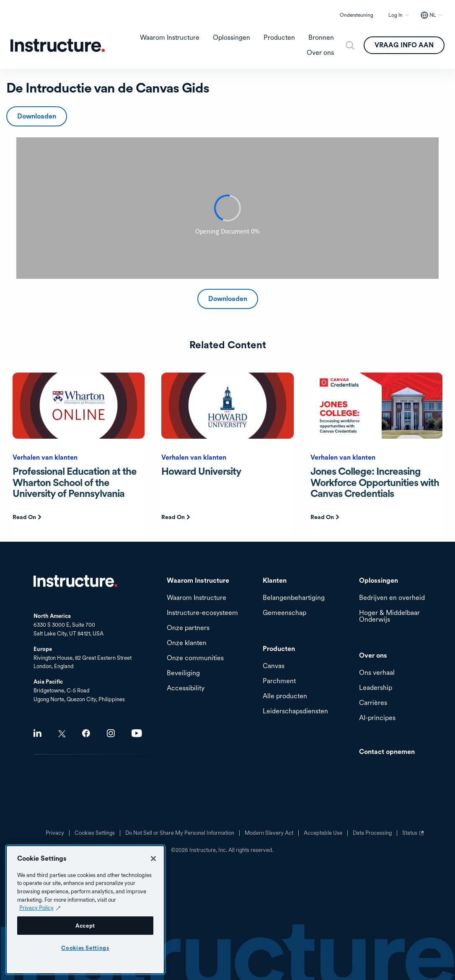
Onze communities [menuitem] (195, 658)
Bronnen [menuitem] (321, 38)
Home (75, 581)
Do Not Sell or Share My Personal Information (180, 833)
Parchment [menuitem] (279, 681)
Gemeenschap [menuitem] (284, 613)
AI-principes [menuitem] (377, 718)
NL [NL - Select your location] (433, 15)
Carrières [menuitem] (373, 703)
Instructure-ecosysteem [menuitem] (202, 613)
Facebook (86, 733)
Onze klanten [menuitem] (187, 643)
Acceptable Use (323, 833)
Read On (24, 517)
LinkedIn (37, 733)
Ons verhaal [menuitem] (377, 673)
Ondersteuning (357, 15)
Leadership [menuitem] (376, 688)
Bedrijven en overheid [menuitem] (392, 598)
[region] (85, 910)
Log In (396, 15)
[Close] (153, 859)
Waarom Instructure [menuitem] (170, 38)
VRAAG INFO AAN (404, 45)
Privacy (55, 833)
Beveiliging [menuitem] (183, 673)
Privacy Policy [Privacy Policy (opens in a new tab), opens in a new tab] (36, 908)
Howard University (201, 471)
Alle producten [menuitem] (285, 696)
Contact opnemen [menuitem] (387, 752)
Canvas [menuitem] (274, 666)
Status (414, 836)
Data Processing (372, 833)
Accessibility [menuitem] (186, 688)
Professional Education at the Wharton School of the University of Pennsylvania (75, 482)
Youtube (137, 733)
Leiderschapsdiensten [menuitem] (295, 711)
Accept (85, 926)
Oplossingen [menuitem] (231, 38)
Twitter (62, 734)
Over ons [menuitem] (320, 53)
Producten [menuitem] (279, 38)
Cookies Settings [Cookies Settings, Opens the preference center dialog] (85, 948)
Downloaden (37, 116)
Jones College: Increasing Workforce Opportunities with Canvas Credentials (375, 482)
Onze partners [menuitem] (188, 628)
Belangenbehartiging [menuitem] (294, 598)
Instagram (111, 733)
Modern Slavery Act (269, 833)
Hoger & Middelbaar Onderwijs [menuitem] (389, 616)
